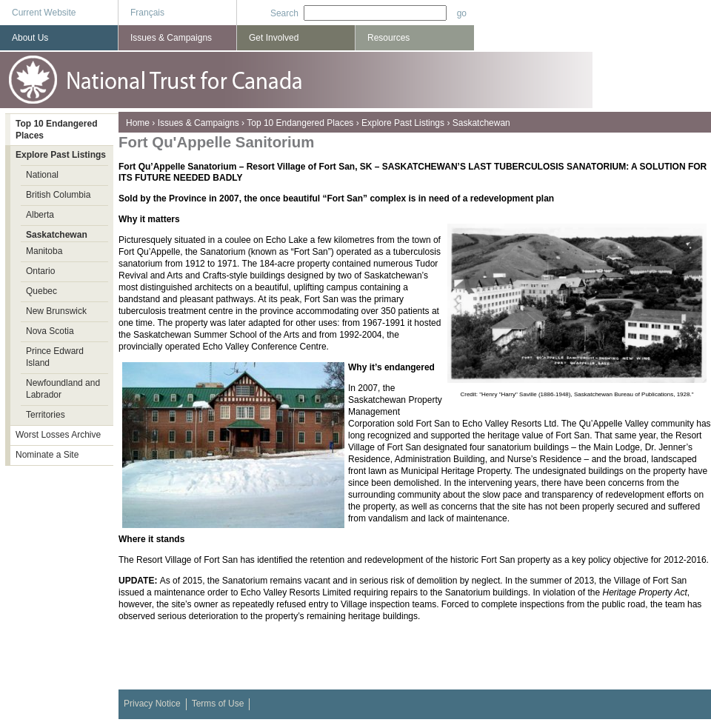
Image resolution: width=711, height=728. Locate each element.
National (42, 175)
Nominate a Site (47, 455)
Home (138, 123)
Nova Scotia (50, 331)
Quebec (41, 291)
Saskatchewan (481, 123)
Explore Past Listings (403, 123)
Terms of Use (218, 704)
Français (147, 13)
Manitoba (44, 251)
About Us (30, 38)
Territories (46, 415)
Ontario (40, 271)
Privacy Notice (152, 704)
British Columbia (58, 195)
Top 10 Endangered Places (300, 123)
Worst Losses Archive (58, 435)
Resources (388, 38)
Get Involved (274, 38)
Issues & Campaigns (198, 123)
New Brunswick (56, 311)
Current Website (44, 13)
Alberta (40, 215)
